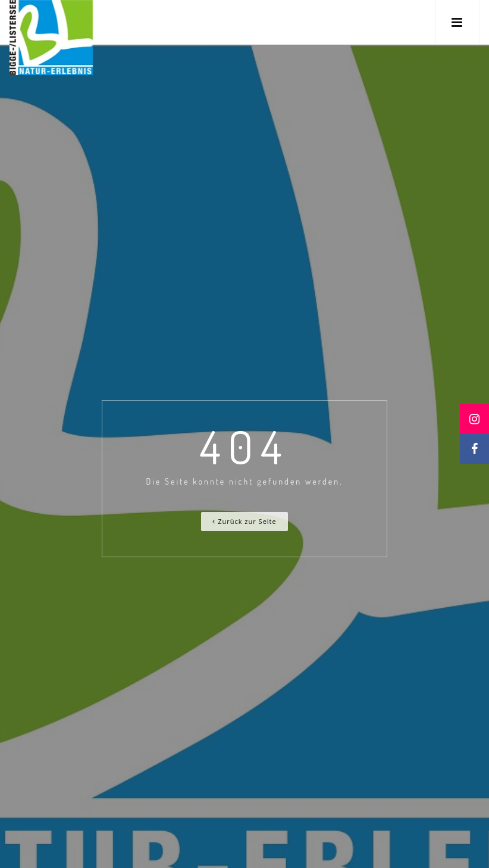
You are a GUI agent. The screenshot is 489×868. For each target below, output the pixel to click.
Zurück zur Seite (244, 521)
